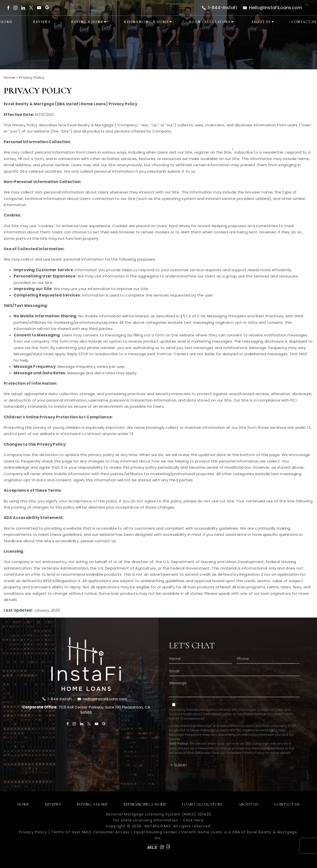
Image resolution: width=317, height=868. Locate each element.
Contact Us (304, 22)
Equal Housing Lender (156, 832)
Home (6, 22)
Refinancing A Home (146, 22)
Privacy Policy (253, 753)
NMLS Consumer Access (106, 832)
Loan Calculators (210, 22)
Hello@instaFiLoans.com (276, 8)
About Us (261, 22)
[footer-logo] (86, 664)
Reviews (42, 22)
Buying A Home (87, 22)
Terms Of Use (65, 832)
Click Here (193, 820)
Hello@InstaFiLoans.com (105, 699)
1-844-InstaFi (223, 8)
